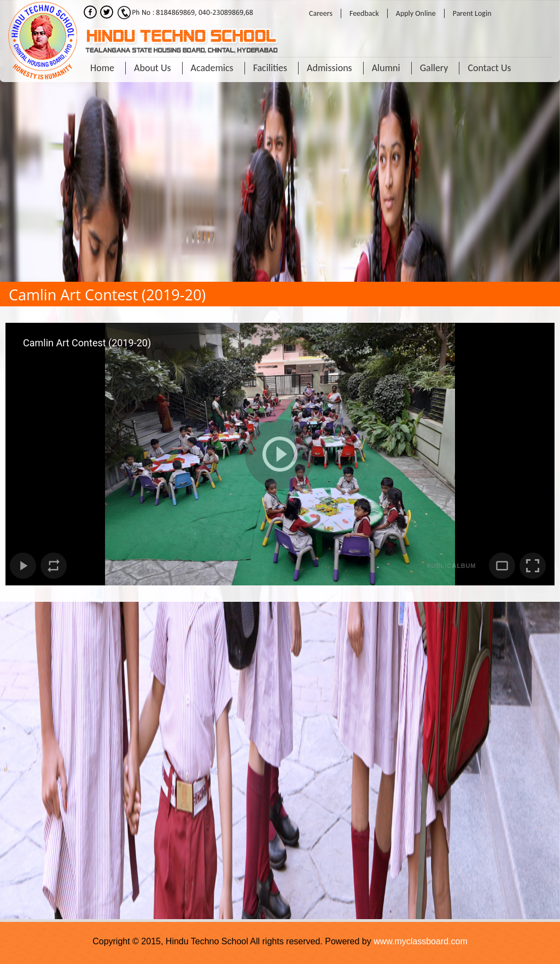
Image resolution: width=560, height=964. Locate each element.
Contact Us (489, 68)
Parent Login (472, 13)
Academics (212, 68)
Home (102, 68)
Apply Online (416, 13)
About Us (153, 68)
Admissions (329, 68)
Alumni (386, 68)
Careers (321, 13)
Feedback (364, 13)
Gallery (434, 68)
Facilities (270, 68)
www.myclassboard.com (421, 941)
